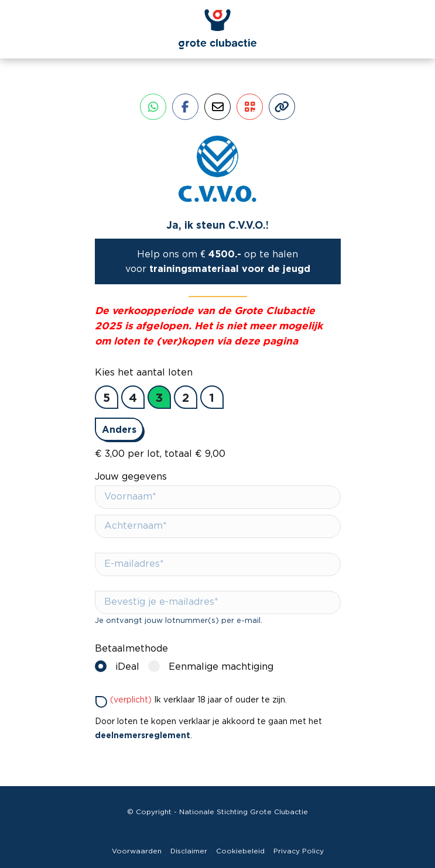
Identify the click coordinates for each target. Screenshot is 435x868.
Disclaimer (189, 851)
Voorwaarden (137, 851)
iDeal (120, 666)
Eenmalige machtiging (214, 666)
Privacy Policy (299, 851)
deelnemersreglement (143, 735)
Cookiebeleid (240, 851)
